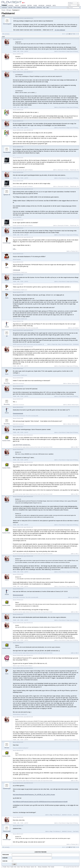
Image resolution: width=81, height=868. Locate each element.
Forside (5, 867)
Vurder (23, 5)
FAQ (44, 8)
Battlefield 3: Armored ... (67, 815)
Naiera (7, 45)
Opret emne (17, 8)
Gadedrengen (7, 789)
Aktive (10, 8)
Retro (30, 5)
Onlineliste (32, 8)
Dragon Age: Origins (56, 344)
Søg (48, 8)
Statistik (39, 8)
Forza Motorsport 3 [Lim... (67, 344)
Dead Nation (76, 815)
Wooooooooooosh (18, 595)
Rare (35, 5)
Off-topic (9, 10)
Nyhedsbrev (45, 867)
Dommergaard (7, 24)
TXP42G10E (16, 270)
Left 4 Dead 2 (76, 328)
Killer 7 (77, 447)
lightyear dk (7, 195)
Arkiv (17, 5)
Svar (3, 37)
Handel (11, 5)
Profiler (25, 8)
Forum (4, 6)
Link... (15, 249)
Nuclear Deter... (7, 441)
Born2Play (7, 383)
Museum (41, 5)
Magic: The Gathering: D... (56, 815)
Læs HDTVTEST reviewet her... (22, 445)
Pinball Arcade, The (74, 170)
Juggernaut (7, 163)
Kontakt (52, 867)
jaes (7, 115)
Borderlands (76, 344)
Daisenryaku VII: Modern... (64, 170)
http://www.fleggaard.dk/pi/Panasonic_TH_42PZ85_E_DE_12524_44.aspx (34, 795)
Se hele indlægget (60, 30)
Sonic (7, 268)
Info (54, 5)
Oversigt (4, 8)
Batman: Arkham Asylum (73, 384)
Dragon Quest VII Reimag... (72, 51)
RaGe (7, 661)
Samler (48, 5)
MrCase (7, 748)
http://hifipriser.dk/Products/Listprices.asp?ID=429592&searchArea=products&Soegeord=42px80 (40, 802)
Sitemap (40, 867)
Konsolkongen (7, 243)
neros (7, 259)
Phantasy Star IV (75, 251)
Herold (7, 327)
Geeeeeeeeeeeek (18, 413)
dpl (7, 336)
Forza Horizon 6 (62, 51)
